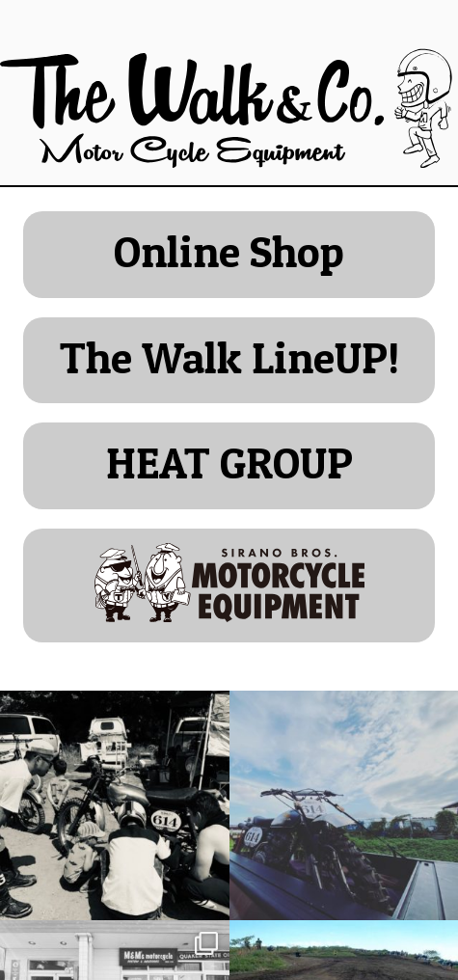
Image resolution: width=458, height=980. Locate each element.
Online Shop (229, 251)
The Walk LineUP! (229, 357)
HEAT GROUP (229, 463)
